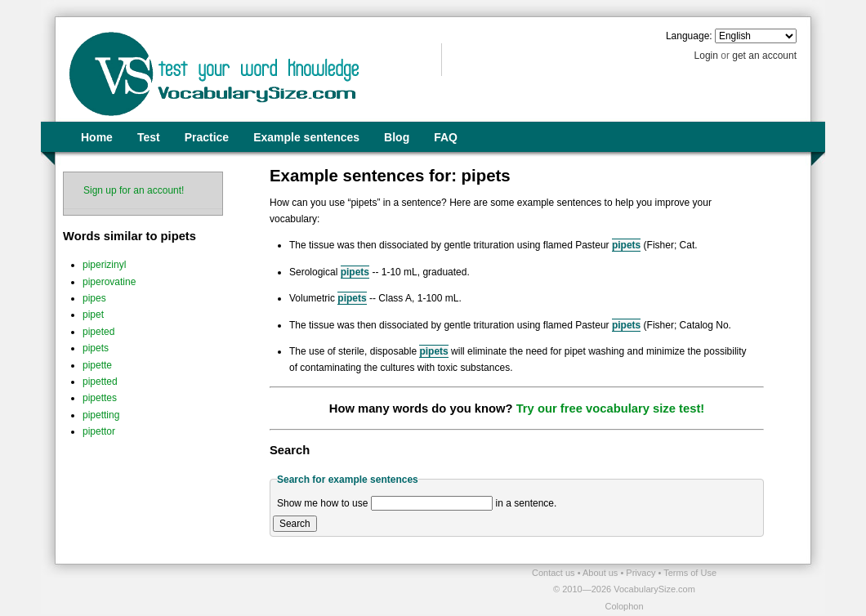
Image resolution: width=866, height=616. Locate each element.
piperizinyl (104, 265)
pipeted (98, 332)
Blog (397, 137)
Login (706, 56)
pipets (96, 348)
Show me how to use (322, 503)
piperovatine (109, 282)
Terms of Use (690, 573)
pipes (94, 298)
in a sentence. (527, 503)
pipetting (101, 415)
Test (149, 137)
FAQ (446, 137)
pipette (97, 365)
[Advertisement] (246, 589)
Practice (207, 137)
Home (97, 137)
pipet (93, 315)
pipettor (99, 431)
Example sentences (306, 137)
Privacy (642, 573)
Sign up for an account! (134, 190)
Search (295, 524)
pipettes (100, 398)
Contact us (555, 573)
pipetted (100, 382)
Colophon (624, 606)
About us (601, 573)
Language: (689, 36)
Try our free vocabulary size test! (611, 408)
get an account (764, 56)
